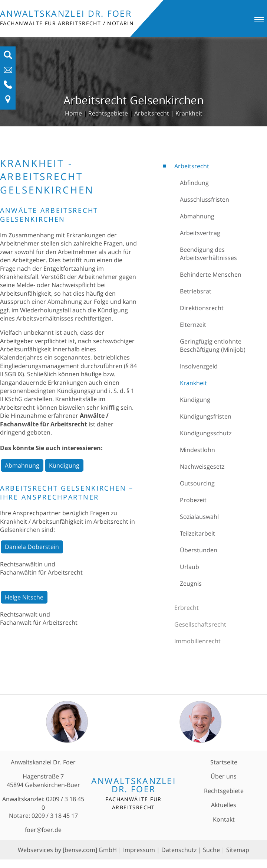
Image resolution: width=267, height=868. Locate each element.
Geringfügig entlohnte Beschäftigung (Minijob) (213, 345)
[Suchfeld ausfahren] (8, 57)
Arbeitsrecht (152, 113)
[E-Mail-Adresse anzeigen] (8, 72)
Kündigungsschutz (206, 433)
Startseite (224, 762)
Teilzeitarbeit (197, 533)
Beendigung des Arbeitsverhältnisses (208, 254)
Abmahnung (197, 216)
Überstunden (199, 550)
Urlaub (189, 567)
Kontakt (224, 819)
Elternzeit (193, 325)
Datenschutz (179, 850)
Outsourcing (197, 483)
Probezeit (193, 500)
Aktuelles (224, 805)
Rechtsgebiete (108, 113)
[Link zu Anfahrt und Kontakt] (8, 102)
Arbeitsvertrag (200, 233)
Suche (211, 850)
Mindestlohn (197, 450)
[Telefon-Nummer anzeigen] (8, 87)
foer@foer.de (43, 830)
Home (73, 113)
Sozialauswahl (199, 517)
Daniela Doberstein (32, 547)
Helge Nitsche (24, 597)
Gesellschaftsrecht (200, 624)
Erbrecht (187, 608)
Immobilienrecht (197, 641)
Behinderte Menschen (211, 274)
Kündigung (195, 400)
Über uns (224, 776)
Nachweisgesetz (202, 466)
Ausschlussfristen (205, 199)
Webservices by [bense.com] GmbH (67, 850)
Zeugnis (191, 583)
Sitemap (238, 850)
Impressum (139, 850)
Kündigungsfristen (206, 416)
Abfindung (194, 183)
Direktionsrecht (202, 308)
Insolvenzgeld (199, 366)
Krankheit (189, 113)
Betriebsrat (196, 291)
